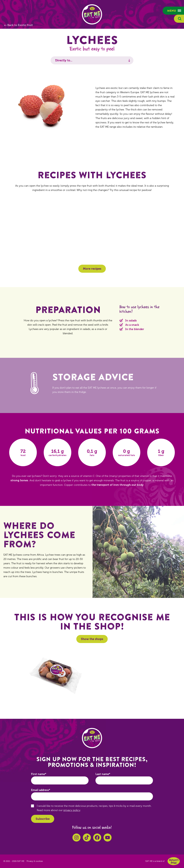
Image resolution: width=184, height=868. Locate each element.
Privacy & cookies (35, 861)
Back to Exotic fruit (20, 25)
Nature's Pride (174, 861)
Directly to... (64, 60)
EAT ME (92, 14)
